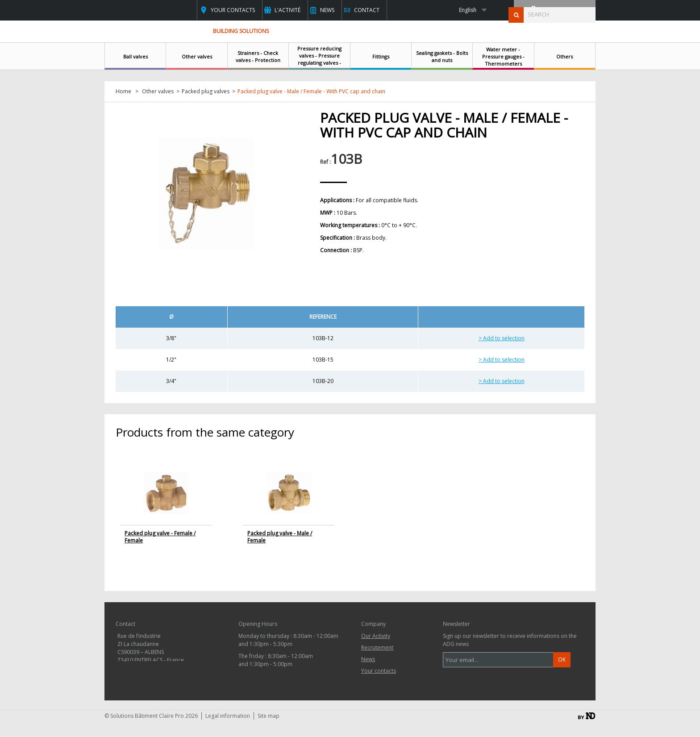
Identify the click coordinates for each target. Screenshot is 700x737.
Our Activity (376, 636)
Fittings (381, 56)
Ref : (325, 162)
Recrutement (377, 647)
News (327, 10)
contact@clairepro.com (162, 685)
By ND (587, 731)
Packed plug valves (206, 92)
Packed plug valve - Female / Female (160, 537)
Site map (269, 731)
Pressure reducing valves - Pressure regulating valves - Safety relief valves (319, 59)
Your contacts (233, 10)
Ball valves (135, 56)
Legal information (228, 731)
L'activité (287, 10)
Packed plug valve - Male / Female (280, 537)
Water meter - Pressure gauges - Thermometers (503, 56)
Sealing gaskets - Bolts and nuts (442, 56)
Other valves (197, 56)
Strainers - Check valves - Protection (258, 56)
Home (123, 92)
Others (565, 56)
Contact (367, 10)
